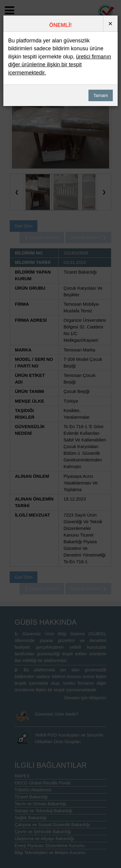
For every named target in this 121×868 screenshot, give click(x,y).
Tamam (96, 92)
